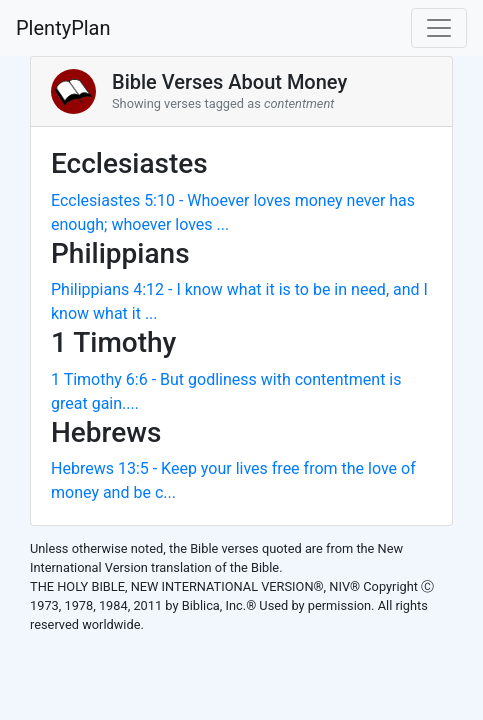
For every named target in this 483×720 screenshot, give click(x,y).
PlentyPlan (63, 28)
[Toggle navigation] (439, 28)
